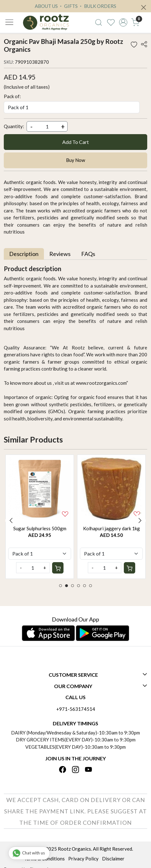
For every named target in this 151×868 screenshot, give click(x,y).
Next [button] (140, 520)
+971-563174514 (76, 709)
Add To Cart (75, 142)
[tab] (24, 254)
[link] (99, 22)
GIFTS (68, 6)
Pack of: (12, 96)
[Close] (144, 7)
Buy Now (75, 160)
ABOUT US (46, 6)
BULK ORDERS (97, 6)
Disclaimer (113, 859)
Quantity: (14, 126)
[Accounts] (123, 22)
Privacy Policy (83, 859)
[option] (40, 517)
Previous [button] (11, 520)
